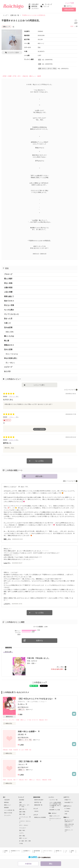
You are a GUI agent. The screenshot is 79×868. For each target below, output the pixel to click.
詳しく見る (60, 667)
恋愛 (20, 802)
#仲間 (26, 750)
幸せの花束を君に (11, 358)
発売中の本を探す (39, 800)
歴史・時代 (22, 830)
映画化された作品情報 (40, 817)
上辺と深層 (8, 292)
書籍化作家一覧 (38, 805)
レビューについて (70, 390)
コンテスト (35, 8)
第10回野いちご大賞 (55, 810)
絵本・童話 (22, 836)
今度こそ (7, 323)
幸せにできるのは (12, 354)
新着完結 (6, 802)
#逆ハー (15, 780)
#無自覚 (44, 780)
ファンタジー (23, 828)
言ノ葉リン (21, 704)
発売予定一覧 (38, 802)
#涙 (30, 750)
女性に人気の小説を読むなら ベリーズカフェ (69, 826)
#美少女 (21, 780)
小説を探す (35, 4)
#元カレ (39, 780)
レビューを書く (39, 385)
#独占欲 (25, 76)
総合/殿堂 (22, 800)
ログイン (69, 6)
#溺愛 (9, 76)
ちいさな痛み (9, 310)
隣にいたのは (9, 336)
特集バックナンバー (55, 816)
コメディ (21, 833)
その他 (21, 843)
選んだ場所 (8, 279)
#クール (5, 720)
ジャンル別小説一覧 (9, 810)
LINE (66, 814)
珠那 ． (6, 539)
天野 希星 (21, 734)
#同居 (5, 76)
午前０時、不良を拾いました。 (39, 658)
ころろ (6, 604)
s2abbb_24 (12, 440)
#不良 (15, 76)
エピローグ (8, 367)
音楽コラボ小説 (8, 813)
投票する (39, 641)
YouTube (67, 811)
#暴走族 (5, 750)
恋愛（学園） (23, 812)
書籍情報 (34, 6)
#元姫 (10, 750)
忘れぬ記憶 (8, 327)
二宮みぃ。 (12, 417)
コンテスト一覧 (53, 800)
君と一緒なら (10, 363)
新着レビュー (8, 805)
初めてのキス (9, 301)
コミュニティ (8, 815)
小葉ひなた (12, 396)
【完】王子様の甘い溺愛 (28, 761)
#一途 (29, 720)
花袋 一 (73, 26)
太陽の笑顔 (8, 288)
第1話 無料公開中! (58, 669)
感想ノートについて (69, 481)
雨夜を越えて (9, 296)
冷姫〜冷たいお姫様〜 (27, 731)
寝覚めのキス (9, 345)
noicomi (36, 811)
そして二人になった (12, 314)
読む (51, 864)
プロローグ (8, 274)
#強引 (5, 780)
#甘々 (19, 76)
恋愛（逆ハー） (23, 809)
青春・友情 (22, 814)
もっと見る (39, 461)
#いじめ (21, 750)
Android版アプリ (69, 802)
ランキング (48, 4)
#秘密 (39, 76)
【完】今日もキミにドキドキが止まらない (36, 699)
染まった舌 (8, 319)
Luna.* (6, 563)
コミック (46, 6)
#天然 (50, 780)
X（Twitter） (68, 809)
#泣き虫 (10, 780)
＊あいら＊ (21, 764)
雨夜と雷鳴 (10, 332)
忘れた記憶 (8, 349)
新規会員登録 (69, 9)
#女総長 (15, 750)
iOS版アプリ (68, 800)
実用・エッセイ (23, 838)
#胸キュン (33, 76)
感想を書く (39, 476)
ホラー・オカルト (24, 825)
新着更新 (6, 808)
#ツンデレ (12, 720)
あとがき (7, 371)
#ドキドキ (35, 720)
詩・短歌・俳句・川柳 (25, 841)
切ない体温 (8, 283)
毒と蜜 (7, 341)
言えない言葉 (9, 305)
